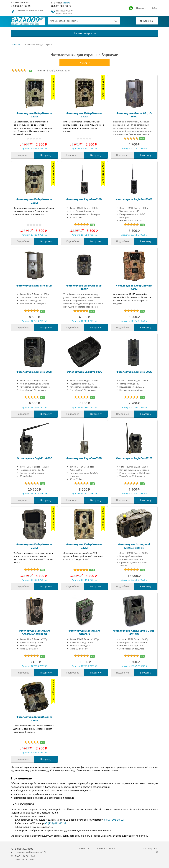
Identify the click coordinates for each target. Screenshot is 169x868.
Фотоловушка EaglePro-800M (34, 372)
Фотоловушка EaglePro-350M (84, 458)
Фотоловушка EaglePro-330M (84, 199)
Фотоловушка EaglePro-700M (134, 199)
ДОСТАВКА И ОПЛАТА (105, 848)
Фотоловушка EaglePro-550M (34, 285)
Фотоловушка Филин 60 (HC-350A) (134, 115)
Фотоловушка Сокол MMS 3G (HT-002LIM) (134, 632)
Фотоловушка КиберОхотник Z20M (34, 115)
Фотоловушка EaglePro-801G (34, 458)
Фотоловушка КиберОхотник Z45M (34, 718)
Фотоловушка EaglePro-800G (84, 372)
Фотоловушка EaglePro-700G (134, 372)
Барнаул (67, 3)
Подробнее (23, 155)
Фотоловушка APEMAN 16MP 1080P (84, 287)
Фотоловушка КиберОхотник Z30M (84, 115)
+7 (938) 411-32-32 (55, 823)
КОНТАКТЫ (84, 848)
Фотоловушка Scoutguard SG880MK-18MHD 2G (34, 632)
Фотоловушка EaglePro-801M (134, 458)
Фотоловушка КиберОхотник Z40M (134, 287)
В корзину (46, 155)
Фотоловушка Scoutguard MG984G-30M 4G (134, 546)
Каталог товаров (85, 33)
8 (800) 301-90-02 (21, 6)
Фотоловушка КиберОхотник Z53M (34, 546)
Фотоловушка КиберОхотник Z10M (34, 201)
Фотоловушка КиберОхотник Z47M (84, 546)
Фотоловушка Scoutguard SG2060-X (84, 632)
